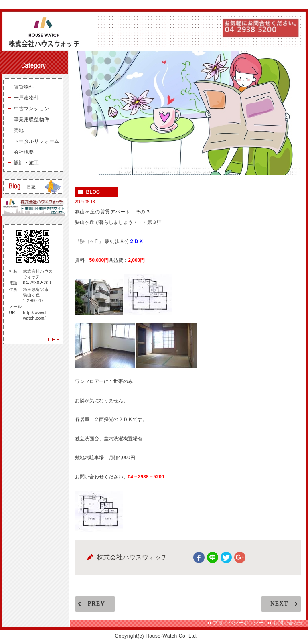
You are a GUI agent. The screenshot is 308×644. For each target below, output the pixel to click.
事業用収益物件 (32, 119)
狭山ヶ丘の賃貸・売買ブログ (33, 186)
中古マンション (32, 109)
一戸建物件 (27, 98)
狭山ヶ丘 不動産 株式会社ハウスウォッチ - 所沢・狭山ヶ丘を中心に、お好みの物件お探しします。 (47, 32)
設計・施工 (27, 163)
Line (213, 557)
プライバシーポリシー (238, 623)
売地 (19, 130)
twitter (226, 557)
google (240, 557)
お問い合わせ (288, 623)
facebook (199, 557)
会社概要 (24, 152)
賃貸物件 (24, 87)
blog (93, 192)
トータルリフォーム (37, 141)
